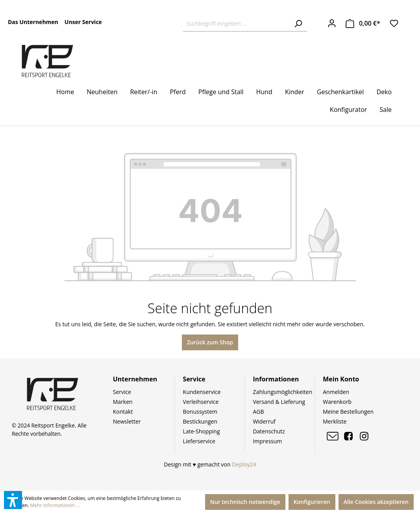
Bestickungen (200, 421)
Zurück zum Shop (210, 342)
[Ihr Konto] (332, 23)
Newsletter (127, 421)
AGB (258, 412)
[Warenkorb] (363, 23)
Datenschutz (269, 431)
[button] (13, 500)
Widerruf (264, 421)
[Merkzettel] (394, 23)
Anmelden (336, 392)
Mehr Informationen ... (55, 505)
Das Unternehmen (33, 22)
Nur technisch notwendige (245, 502)
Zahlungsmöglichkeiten (282, 392)
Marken (123, 402)
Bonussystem (200, 412)
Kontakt (123, 412)
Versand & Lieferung (279, 402)
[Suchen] (298, 24)
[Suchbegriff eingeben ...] (236, 24)
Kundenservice (202, 392)
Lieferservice (199, 441)
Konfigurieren (312, 502)
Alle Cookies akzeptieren (376, 502)
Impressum (267, 441)
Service (122, 392)
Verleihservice (201, 402)
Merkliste (335, 421)
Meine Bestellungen (348, 412)
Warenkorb (337, 402)
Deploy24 (244, 464)
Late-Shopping (202, 431)
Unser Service (83, 22)
